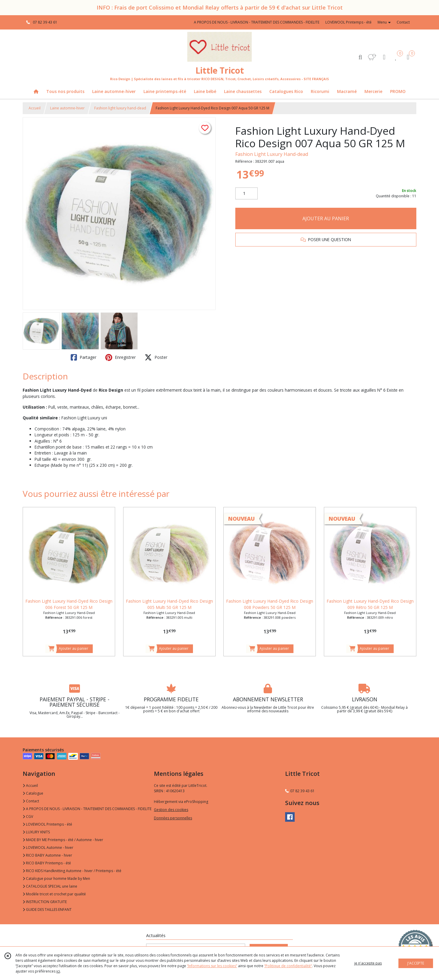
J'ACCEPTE (416, 963)
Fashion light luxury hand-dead (120, 108)
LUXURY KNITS (36, 832)
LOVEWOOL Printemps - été (47, 824)
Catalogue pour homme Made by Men (56, 879)
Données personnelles (173, 818)
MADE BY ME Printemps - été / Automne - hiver (63, 840)
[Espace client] (384, 57)
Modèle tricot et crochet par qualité (54, 894)
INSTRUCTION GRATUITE (45, 902)
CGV (28, 817)
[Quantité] (246, 193)
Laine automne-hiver (67, 108)
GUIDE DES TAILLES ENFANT (47, 910)
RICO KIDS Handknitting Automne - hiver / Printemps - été (72, 871)
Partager (84, 357)
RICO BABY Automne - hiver (47, 855)
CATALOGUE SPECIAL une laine (50, 886)
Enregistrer (120, 357)
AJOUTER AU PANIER (326, 218)
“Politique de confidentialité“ (288, 966)
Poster (156, 357)
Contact (403, 22)
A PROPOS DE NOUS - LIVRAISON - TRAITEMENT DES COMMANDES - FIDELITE (87, 809)
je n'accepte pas (368, 963)
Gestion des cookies (171, 810)
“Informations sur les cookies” (212, 966)
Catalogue (33, 793)
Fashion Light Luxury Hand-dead (272, 154)
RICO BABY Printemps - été (47, 863)
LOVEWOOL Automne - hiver (48, 848)
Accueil (35, 108)
